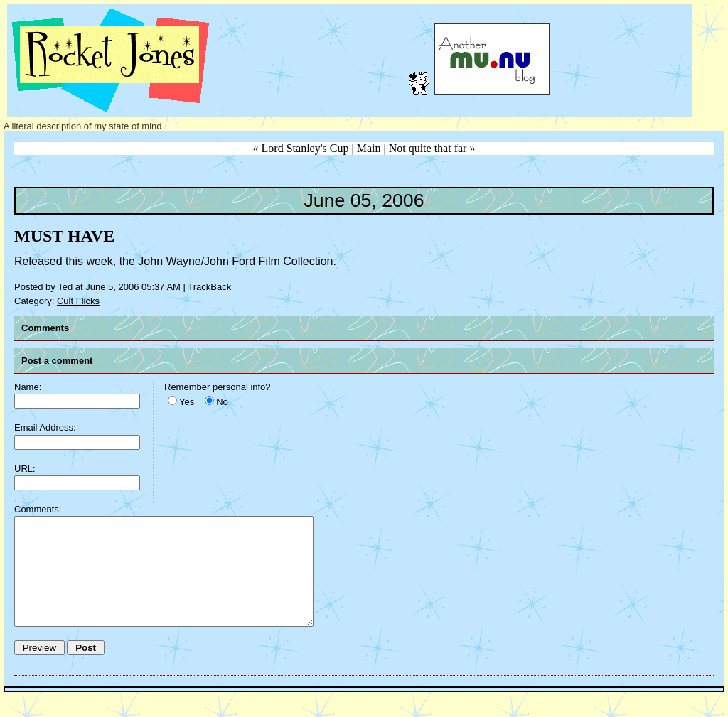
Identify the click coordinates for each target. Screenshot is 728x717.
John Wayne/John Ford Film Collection (235, 261)
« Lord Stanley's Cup (301, 148)
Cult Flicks (78, 301)
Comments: (38, 509)
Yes (187, 402)
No (222, 402)
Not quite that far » (432, 148)
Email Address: (45, 427)
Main (369, 148)
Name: (28, 387)
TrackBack (209, 287)
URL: (25, 469)
